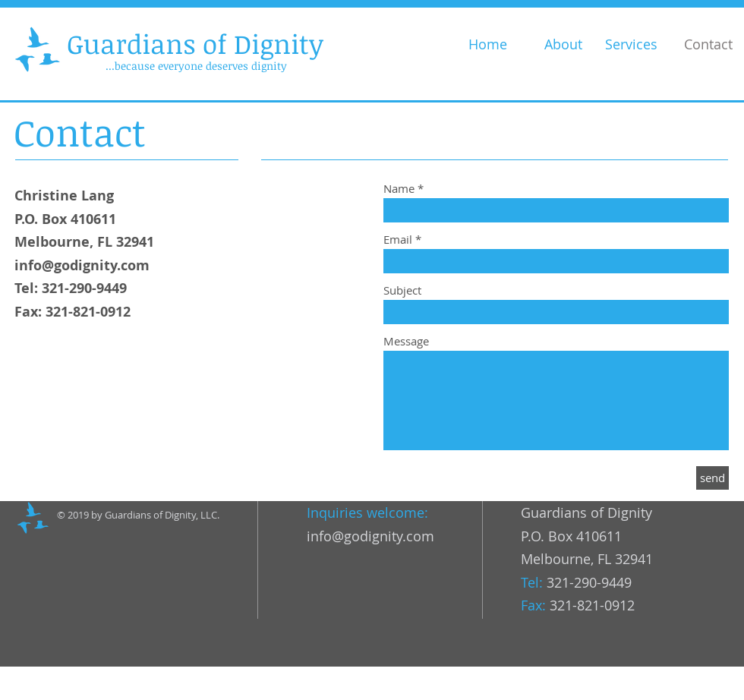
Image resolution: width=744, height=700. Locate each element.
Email (398, 240)
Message (406, 341)
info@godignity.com (82, 265)
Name (399, 189)
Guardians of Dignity (195, 43)
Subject (402, 290)
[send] (712, 478)
